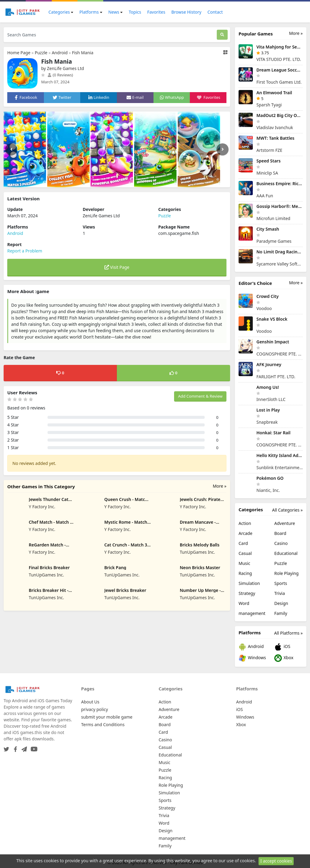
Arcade (246, 533)
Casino (281, 543)
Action (245, 523)
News (114, 12)
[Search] (222, 35)
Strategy (247, 593)
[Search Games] (110, 35)
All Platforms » (289, 633)
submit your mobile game (107, 717)
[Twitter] (6, 747)
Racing (245, 573)
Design (281, 603)
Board (280, 533)
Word (244, 603)
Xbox (284, 658)
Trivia (280, 593)
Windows (252, 658)
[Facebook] (14, 747)
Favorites (156, 12)
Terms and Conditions (103, 724)
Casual (245, 553)
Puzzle (41, 53)
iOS (282, 647)
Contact (215, 12)
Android (60, 53)
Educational (286, 553)
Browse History (186, 12)
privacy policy (95, 709)
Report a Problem (25, 251)
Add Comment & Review (200, 396)
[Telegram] (23, 747)
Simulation (249, 583)
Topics (135, 12)
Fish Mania (83, 53)
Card (243, 543)
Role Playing (286, 573)
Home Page (19, 53)
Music (244, 563)
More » (220, 486)
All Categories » (287, 510)
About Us (90, 702)
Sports (281, 583)
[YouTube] (33, 747)
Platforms (89, 12)
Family (281, 613)
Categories (59, 12)
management (252, 613)
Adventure (285, 523)
